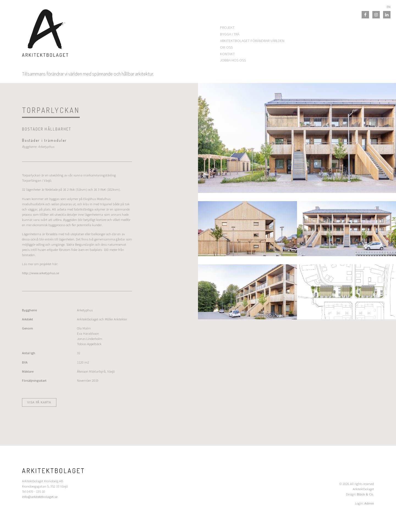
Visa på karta (39, 402)
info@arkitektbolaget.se (40, 497)
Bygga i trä (230, 34)
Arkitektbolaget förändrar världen (252, 41)
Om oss (226, 47)
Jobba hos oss (233, 60)
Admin (369, 503)
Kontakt (227, 54)
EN (389, 7)
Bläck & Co (365, 494)
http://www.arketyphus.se (41, 273)
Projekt (227, 27)
